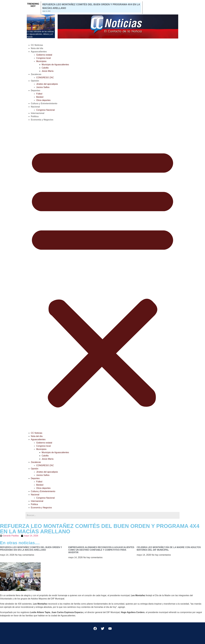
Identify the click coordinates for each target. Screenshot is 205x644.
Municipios (41, 61)
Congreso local (43, 58)
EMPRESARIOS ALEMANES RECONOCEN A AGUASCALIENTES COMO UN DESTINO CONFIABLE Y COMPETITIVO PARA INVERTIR (101, 550)
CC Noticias (37, 45)
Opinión (35, 81)
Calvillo (45, 68)
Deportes (35, 90)
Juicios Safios (43, 87)
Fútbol (39, 94)
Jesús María (48, 71)
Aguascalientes (39, 52)
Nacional (35, 107)
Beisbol (40, 97)
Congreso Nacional (45, 110)
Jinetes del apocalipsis (47, 84)
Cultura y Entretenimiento (44, 103)
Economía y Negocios (42, 120)
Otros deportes (43, 100)
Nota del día (37, 48)
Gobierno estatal (44, 55)
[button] (102, 276)
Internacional (38, 113)
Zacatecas (36, 74)
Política (35, 116)
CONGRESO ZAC (45, 78)
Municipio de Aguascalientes (55, 65)
